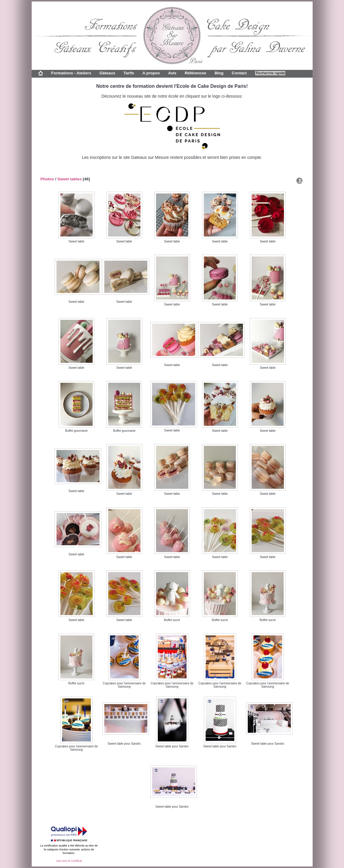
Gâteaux (107, 73)
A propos (151, 73)
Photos (47, 179)
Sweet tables (69, 179)
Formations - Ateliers (71, 73)
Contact (239, 73)
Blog (219, 73)
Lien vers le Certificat (69, 861)
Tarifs (129, 73)
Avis (172, 73)
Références (195, 73)
